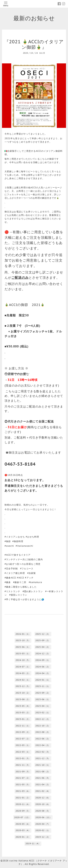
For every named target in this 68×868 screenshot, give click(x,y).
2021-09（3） (23, 772)
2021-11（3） (23, 765)
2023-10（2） (23, 693)
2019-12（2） (43, 837)
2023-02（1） (43, 713)
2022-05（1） (23, 745)
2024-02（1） (23, 680)
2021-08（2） (43, 772)
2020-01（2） (23, 837)
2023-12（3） (23, 686)
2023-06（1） (43, 699)
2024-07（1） (23, 667)
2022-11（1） (23, 726)
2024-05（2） (23, 673)
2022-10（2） (43, 726)
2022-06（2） (43, 739)
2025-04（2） (43, 647)
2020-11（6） (23, 804)
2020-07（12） (22, 817)
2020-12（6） (43, 798)
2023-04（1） (43, 706)
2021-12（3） (43, 758)
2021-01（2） (23, 798)
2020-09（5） (23, 811)
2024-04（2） (43, 673)
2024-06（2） (43, 667)
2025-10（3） (23, 640)
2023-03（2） (23, 713)
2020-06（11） (44, 817)
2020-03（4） (23, 830)
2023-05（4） (23, 706)
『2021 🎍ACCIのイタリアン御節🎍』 (34, 44)
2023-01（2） (23, 719)
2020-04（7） (43, 824)
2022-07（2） (23, 739)
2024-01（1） (43, 680)
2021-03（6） (23, 791)
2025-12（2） (43, 634)
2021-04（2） (43, 785)
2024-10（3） (23, 660)
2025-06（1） (23, 647)
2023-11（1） (43, 686)
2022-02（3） (43, 752)
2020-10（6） (43, 804)
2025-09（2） (43, 640)
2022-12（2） (43, 719)
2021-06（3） (43, 778)
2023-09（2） (43, 693)
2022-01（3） (23, 758)
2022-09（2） (23, 732)
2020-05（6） (23, 824)
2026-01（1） (23, 634)
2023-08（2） (23, 699)
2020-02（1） (43, 830)
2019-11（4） (33, 844)
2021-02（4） (43, 791)
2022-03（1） (23, 752)
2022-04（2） (43, 745)
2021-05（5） (23, 785)
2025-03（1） (23, 654)
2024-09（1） (43, 660)
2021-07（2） (23, 778)
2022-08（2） (43, 732)
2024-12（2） (43, 654)
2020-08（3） (43, 811)
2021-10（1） (43, 765)
